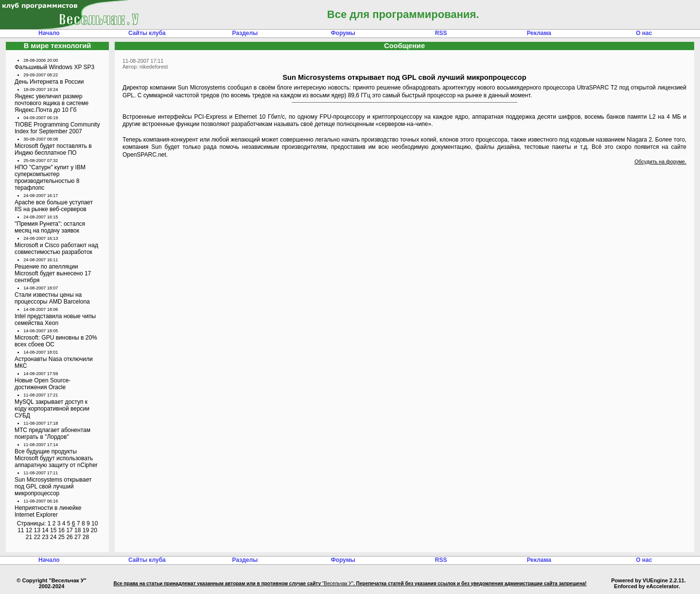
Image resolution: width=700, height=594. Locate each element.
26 (69, 537)
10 (95, 523)
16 (61, 530)
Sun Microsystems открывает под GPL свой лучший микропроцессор (53, 486)
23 (45, 537)
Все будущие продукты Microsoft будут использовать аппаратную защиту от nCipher (56, 458)
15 (53, 530)
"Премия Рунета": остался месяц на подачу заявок (50, 227)
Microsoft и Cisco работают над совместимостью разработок (56, 249)
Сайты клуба (147, 33)
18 (78, 530)
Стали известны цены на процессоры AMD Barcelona (52, 298)
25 (61, 537)
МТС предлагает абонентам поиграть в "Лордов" (52, 433)
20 (94, 530)
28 (86, 537)
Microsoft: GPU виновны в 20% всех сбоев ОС (56, 341)
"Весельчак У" (338, 584)
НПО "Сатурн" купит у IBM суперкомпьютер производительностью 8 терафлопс (50, 178)
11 (21, 530)
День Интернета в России (49, 82)
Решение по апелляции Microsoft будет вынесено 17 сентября (53, 273)
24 (53, 537)
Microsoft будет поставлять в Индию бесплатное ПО (53, 149)
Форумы (343, 33)
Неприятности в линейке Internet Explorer (48, 511)
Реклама (539, 33)
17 (69, 530)
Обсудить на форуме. (660, 162)
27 (78, 537)
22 (37, 537)
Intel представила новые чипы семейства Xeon (55, 320)
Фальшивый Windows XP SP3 (54, 67)
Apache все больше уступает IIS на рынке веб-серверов (54, 206)
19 (86, 530)
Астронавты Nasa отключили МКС (54, 362)
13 (37, 530)
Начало (49, 33)
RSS (441, 33)
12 (29, 530)
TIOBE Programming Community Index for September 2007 (57, 128)
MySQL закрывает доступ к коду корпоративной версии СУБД (52, 409)
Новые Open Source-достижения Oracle (43, 384)
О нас (644, 33)
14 (45, 530)
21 (29, 537)
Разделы (245, 33)
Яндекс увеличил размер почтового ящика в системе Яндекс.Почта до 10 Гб (52, 103)
